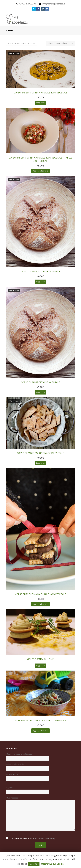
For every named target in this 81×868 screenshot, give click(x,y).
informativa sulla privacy (45, 838)
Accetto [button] (34, 864)
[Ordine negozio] (60, 43)
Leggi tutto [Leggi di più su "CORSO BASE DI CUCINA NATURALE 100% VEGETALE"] (40, 103)
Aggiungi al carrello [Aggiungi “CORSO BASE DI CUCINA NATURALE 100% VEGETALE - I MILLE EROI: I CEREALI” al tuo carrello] (40, 171)
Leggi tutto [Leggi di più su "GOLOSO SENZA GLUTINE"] (40, 666)
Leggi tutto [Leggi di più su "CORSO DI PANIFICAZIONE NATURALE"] (40, 282)
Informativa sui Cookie (52, 864)
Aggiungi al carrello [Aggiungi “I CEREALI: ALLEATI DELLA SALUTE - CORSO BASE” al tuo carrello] (40, 731)
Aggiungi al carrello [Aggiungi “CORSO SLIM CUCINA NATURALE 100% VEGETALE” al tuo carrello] (40, 604)
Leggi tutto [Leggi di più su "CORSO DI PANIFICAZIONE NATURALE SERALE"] (40, 463)
